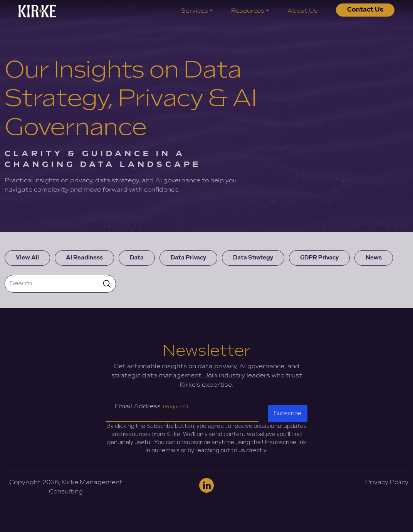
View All (27, 258)
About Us (302, 11)
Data (137, 258)
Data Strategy (253, 258)
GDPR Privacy (319, 258)
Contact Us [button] (365, 10)
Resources (248, 11)
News (374, 258)
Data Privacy (188, 258)
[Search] (52, 284)
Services (195, 11)
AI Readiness (84, 258)
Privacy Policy (387, 482)
